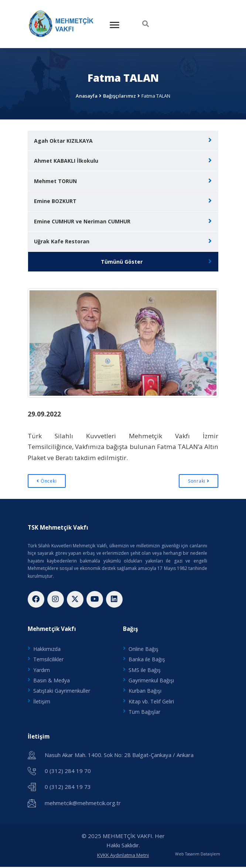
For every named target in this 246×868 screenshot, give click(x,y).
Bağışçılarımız (119, 96)
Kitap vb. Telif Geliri (151, 702)
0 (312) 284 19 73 (68, 788)
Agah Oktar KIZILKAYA (63, 141)
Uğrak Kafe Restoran (62, 241)
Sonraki (199, 481)
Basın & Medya (52, 681)
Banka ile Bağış (147, 660)
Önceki (47, 481)
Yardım (42, 670)
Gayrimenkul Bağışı (151, 681)
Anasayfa (87, 96)
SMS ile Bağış (145, 670)
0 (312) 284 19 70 (68, 772)
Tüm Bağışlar (144, 713)
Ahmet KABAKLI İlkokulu (66, 161)
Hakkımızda (47, 649)
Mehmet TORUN (55, 181)
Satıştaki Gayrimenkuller (62, 691)
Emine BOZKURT (55, 201)
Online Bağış (143, 649)
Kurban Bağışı (145, 691)
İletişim (42, 702)
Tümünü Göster (122, 262)
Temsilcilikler (48, 660)
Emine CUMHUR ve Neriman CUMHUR (82, 221)
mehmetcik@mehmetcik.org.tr (83, 804)
